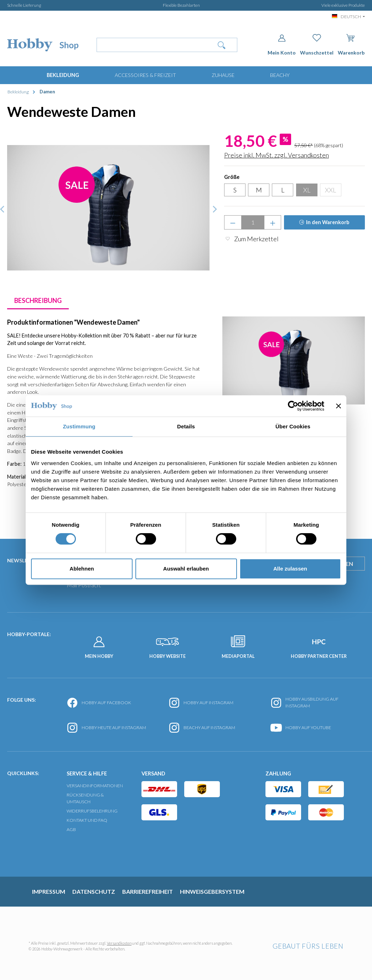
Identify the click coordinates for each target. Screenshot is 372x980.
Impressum (49, 891)
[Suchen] (222, 45)
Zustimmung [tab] (79, 426)
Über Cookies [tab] (293, 426)
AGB (71, 829)
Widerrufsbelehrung (92, 811)
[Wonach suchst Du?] (152, 45)
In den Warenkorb (328, 222)
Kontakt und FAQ (87, 820)
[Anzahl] (253, 222)
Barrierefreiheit (148, 891)
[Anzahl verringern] (233, 222)
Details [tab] (186, 426)
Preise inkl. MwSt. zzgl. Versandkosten (277, 155)
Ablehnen (82, 569)
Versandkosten (119, 943)
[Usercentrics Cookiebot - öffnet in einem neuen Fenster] (293, 406)
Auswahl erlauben (186, 569)
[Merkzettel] (317, 45)
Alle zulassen (290, 569)
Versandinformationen (95, 786)
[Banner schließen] (339, 406)
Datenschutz (94, 891)
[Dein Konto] (282, 45)
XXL (330, 190)
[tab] (38, 300)
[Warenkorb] (351, 43)
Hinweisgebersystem (212, 891)
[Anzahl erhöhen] (273, 222)
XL (307, 190)
